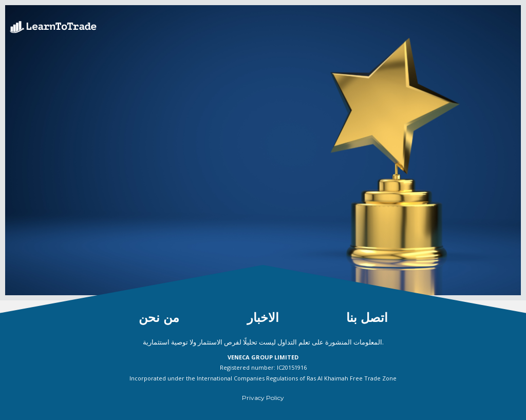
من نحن (159, 318)
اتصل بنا (367, 318)
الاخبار (263, 318)
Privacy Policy (263, 398)
